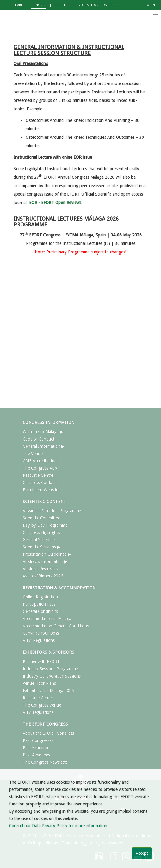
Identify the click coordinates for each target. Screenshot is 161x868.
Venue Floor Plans (39, 683)
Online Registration (40, 597)
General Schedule (39, 540)
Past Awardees (36, 755)
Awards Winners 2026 (43, 576)
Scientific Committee (41, 518)
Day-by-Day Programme (45, 525)
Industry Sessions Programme (50, 669)
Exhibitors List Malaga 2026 (48, 691)
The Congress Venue (42, 705)
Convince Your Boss (41, 633)
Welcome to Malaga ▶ (43, 432)
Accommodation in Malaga (47, 619)
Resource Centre (38, 475)
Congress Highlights (41, 532)
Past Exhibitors (37, 748)
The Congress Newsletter (46, 762)
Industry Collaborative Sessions (52, 676)
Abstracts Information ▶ (45, 561)
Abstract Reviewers (40, 569)
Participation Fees (39, 604)
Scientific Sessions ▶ (42, 547)
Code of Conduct (39, 439)
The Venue (33, 454)
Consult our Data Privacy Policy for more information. (59, 826)
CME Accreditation (40, 461)
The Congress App (40, 468)
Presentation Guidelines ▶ (47, 554)
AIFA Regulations (39, 640)
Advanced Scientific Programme (52, 511)
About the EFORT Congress (48, 733)
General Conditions (40, 611)
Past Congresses (38, 740)
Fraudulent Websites (41, 490)
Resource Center (38, 698)
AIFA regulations (38, 712)
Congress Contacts (40, 483)
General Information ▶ (44, 446)
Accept (142, 853)
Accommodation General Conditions (56, 626)
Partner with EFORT (41, 662)
